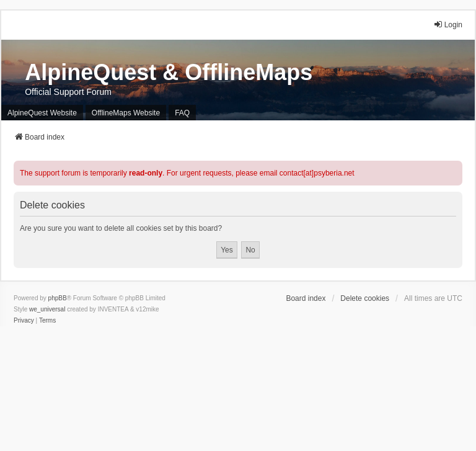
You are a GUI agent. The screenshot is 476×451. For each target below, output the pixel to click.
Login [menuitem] (448, 25)
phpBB (58, 298)
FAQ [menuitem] (182, 113)
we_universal (47, 309)
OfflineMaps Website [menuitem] (126, 113)
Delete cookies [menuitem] (365, 298)
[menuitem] (24, 321)
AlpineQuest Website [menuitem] (42, 113)
